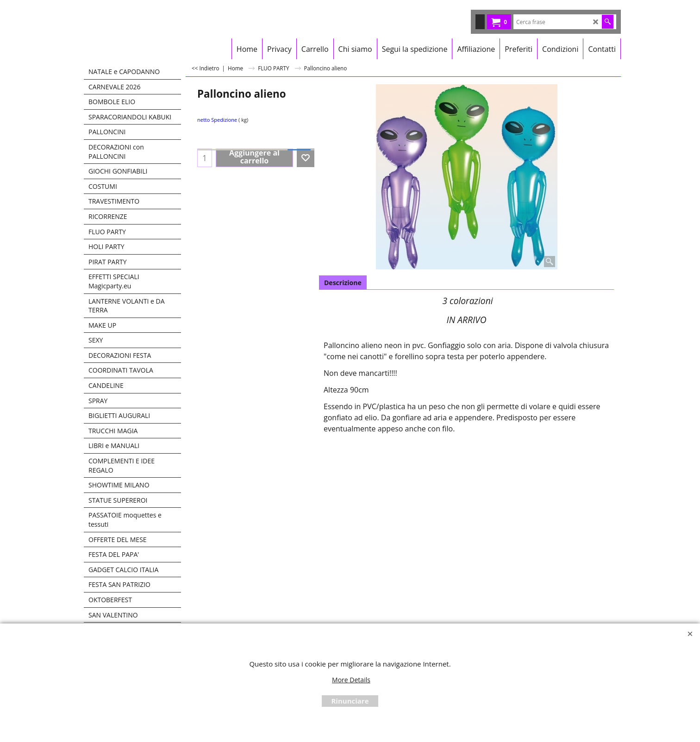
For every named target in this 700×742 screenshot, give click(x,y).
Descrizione (343, 283)
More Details (351, 680)
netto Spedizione (217, 120)
